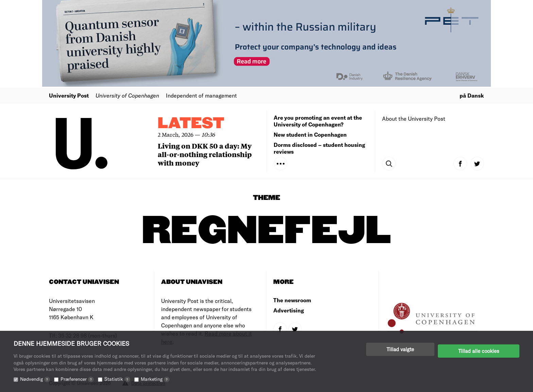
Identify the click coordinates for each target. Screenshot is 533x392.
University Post (69, 95)
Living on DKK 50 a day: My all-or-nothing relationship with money (205, 154)
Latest (191, 124)
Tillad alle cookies (479, 349)
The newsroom (292, 300)
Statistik (117, 379)
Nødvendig (35, 379)
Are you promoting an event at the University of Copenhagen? (318, 121)
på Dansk (472, 95)
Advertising (289, 310)
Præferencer (77, 379)
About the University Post (414, 118)
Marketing (155, 379)
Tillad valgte (400, 349)
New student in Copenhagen (310, 134)
